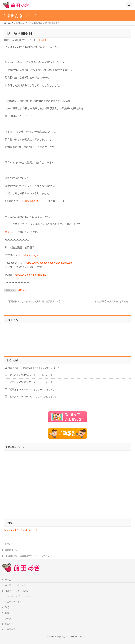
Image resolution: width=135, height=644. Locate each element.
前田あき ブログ (23, 23)
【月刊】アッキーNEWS (17, 591)
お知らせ (9, 624)
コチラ (9, 232)
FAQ (7, 607)
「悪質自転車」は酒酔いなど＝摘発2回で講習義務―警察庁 (33, 302)
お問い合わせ (11, 544)
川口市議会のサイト (32, 201)
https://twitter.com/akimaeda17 (31, 275)
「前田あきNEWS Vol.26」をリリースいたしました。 (33, 382)
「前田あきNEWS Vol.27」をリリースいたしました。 (33, 375)
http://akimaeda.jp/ (28, 255)
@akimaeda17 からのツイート (21, 530)
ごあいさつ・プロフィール (18, 596)
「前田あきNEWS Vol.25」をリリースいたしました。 (33, 390)
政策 (7, 613)
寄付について (11, 550)
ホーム (8, 580)
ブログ (8, 618)
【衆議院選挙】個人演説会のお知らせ (112, 302)
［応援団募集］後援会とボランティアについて (27, 556)
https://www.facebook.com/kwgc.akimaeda (49, 263)
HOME (10, 23)
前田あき (22, 290)
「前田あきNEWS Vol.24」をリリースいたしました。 (33, 397)
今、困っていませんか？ (17, 585)
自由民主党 (10, 629)
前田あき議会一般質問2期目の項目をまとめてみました (34, 368)
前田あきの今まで (13, 602)
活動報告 (38, 23)
